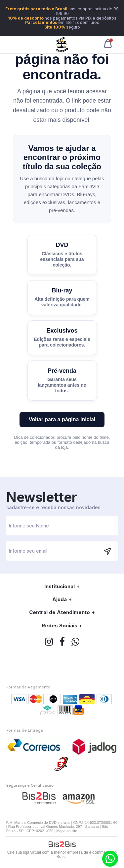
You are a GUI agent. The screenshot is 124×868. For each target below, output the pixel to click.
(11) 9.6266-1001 (110, 859)
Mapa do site (67, 831)
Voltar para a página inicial (62, 419)
